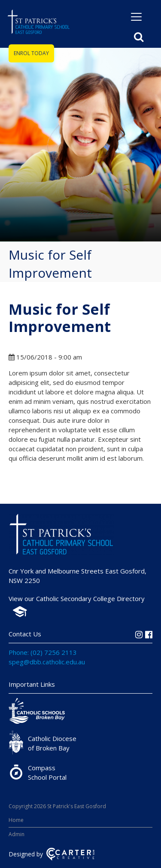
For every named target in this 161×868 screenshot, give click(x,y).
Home (16, 820)
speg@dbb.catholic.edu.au (47, 662)
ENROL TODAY (31, 53)
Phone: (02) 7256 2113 (43, 652)
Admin (17, 834)
